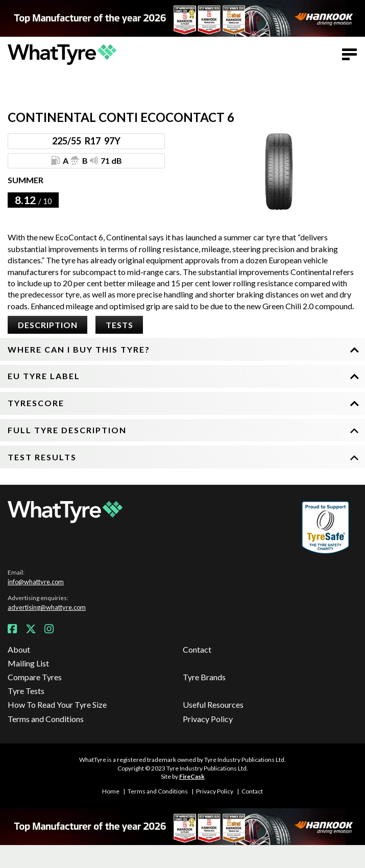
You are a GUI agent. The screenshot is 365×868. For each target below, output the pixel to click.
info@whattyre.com (36, 582)
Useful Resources (213, 704)
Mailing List (28, 663)
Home (111, 791)
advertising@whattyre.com (47, 607)
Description (48, 325)
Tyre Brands (204, 677)
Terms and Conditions (46, 719)
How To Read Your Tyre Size (57, 704)
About (19, 649)
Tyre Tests (26, 691)
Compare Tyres (35, 677)
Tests (119, 325)
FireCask (192, 776)
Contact (197, 649)
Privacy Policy (208, 719)
